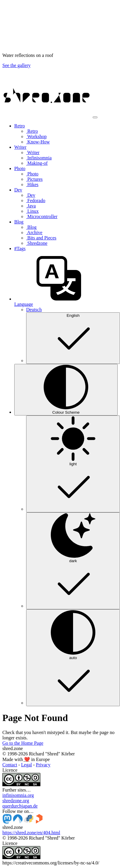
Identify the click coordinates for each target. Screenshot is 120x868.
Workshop (36, 136)
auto (73, 657)
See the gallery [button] (16, 65)
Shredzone (37, 243)
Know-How (38, 142)
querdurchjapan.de (20, 806)
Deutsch (34, 310)
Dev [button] (18, 190)
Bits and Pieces (41, 238)
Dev (31, 195)
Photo (32, 174)
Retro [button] (20, 126)
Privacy (43, 765)
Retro (32, 131)
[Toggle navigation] (95, 117)
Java (31, 206)
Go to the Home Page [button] (23, 743)
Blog (31, 227)
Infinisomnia (39, 158)
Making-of (37, 163)
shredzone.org (16, 801)
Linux (32, 211)
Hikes (32, 184)
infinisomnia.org (18, 795)
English (73, 338)
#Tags (20, 248)
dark (73, 560)
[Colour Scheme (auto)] (66, 390)
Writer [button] (20, 147)
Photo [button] (20, 168)
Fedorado (36, 200)
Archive (34, 232)
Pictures (34, 179)
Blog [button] (19, 222)
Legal (26, 765)
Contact (10, 765)
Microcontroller (42, 216)
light (73, 463)
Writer (33, 152)
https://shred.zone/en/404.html (31, 833)
